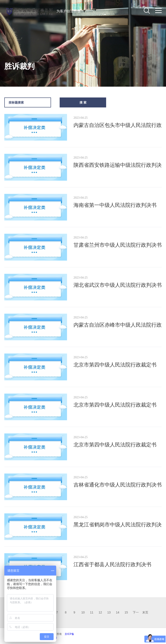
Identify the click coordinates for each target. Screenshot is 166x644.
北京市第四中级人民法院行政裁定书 (115, 365)
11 (92, 612)
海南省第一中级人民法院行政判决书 (115, 205)
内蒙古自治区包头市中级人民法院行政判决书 (118, 126)
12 (100, 612)
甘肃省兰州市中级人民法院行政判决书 (118, 245)
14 (118, 612)
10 (83, 612)
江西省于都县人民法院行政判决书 (112, 564)
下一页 (136, 613)
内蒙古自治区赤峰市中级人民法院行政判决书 (118, 325)
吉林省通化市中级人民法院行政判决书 (118, 485)
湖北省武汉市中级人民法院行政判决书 (118, 285)
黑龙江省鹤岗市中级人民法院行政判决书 (118, 525)
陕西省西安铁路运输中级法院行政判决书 (118, 166)
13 (109, 612)
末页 (145, 612)
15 (126, 612)
